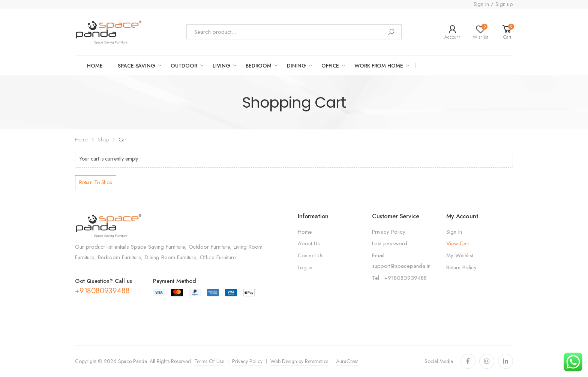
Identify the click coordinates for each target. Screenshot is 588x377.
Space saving (136, 66)
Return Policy (461, 267)
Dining (296, 66)
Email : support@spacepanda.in (401, 261)
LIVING (221, 66)
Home (95, 66)
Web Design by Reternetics (299, 361)
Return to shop (96, 182)
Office (330, 66)
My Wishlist (460, 255)
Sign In (454, 232)
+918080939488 (102, 291)
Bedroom (259, 66)
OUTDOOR (184, 66)
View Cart (458, 243)
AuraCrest (347, 361)
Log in (305, 267)
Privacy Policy (389, 232)
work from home (379, 66)
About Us (309, 243)
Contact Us (311, 255)
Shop (103, 140)
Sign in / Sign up (493, 4)
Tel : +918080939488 (399, 278)
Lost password (390, 243)
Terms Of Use (209, 361)
